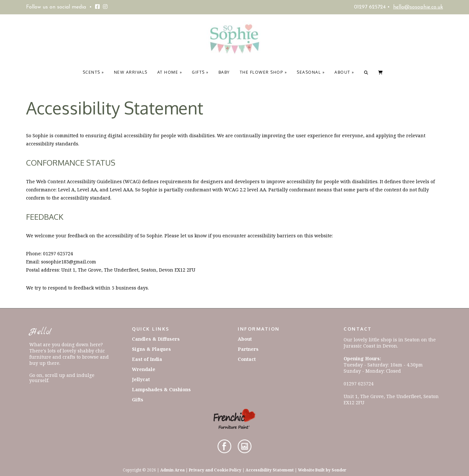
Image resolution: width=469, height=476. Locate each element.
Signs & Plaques (151, 349)
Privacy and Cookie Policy (215, 470)
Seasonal (311, 72)
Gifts (200, 72)
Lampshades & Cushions (161, 389)
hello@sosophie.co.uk (418, 7)
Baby (224, 72)
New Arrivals (131, 72)
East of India (147, 359)
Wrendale (144, 369)
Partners (248, 349)
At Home (170, 72)
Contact (247, 359)
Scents (93, 72)
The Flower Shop (263, 72)
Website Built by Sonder (322, 470)
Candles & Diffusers (156, 339)
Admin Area (172, 470)
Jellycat (141, 379)
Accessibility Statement (270, 470)
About (344, 72)
